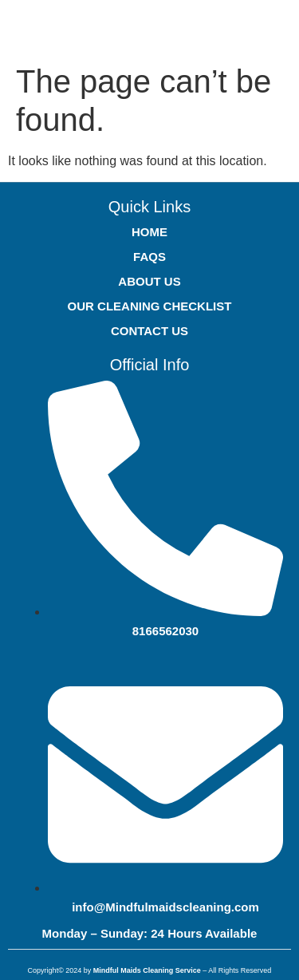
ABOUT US (149, 281)
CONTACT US (149, 331)
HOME (149, 232)
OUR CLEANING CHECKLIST (150, 306)
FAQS (149, 257)
